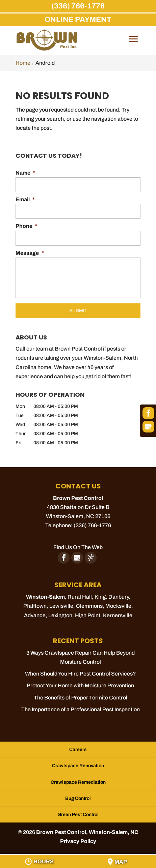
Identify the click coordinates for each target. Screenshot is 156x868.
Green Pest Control (78, 815)
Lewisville (61, 606)
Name (25, 173)
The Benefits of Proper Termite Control (81, 698)
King (100, 597)
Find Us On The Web (78, 547)
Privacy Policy (78, 841)
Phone (27, 226)
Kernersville (118, 615)
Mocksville (118, 606)
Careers (78, 750)
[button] (133, 44)
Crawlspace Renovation (78, 766)
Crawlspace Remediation (78, 782)
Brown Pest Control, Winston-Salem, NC (87, 832)
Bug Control (78, 798)
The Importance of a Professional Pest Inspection (81, 709)
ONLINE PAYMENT (78, 20)
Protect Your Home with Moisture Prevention (80, 685)
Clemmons (89, 606)
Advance (35, 615)
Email (25, 199)
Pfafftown (35, 606)
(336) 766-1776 (78, 6)
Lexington (60, 615)
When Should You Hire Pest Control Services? (81, 674)
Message (30, 253)
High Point (88, 615)
